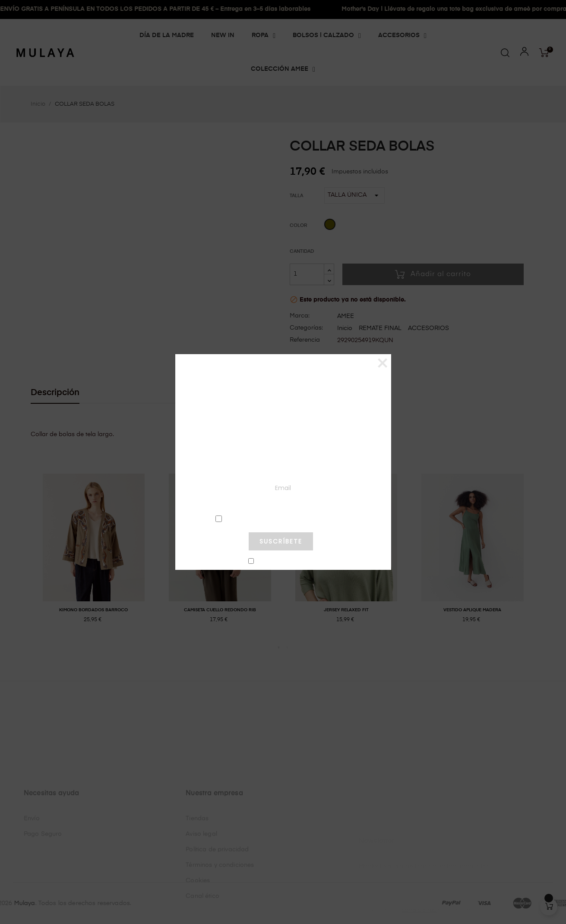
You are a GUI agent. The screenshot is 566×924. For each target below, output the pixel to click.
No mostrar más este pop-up (285, 562)
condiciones (281, 518)
